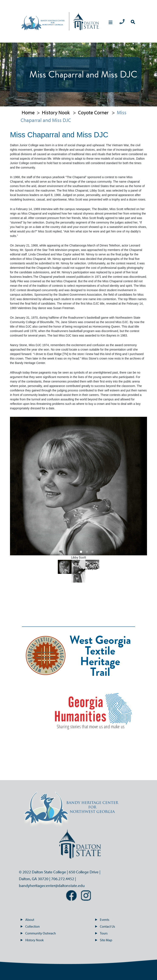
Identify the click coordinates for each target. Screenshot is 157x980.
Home (28, 112)
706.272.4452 (63, 879)
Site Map (104, 940)
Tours (101, 933)
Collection (30, 926)
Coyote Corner (93, 112)
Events (102, 920)
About (27, 920)
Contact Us (105, 926)
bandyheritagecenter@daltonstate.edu (52, 885)
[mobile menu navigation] (110, 23)
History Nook (56, 112)
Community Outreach (38, 933)
